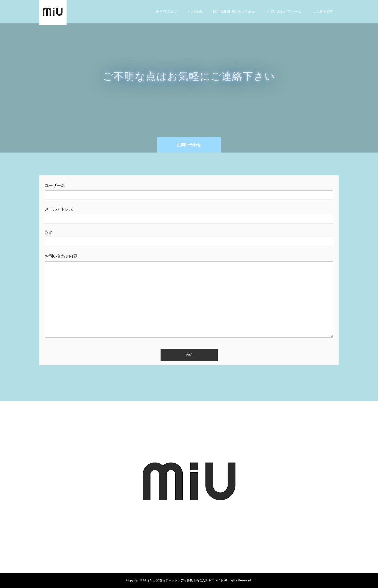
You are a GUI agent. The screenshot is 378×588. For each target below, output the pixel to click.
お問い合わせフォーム (284, 11)
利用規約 (195, 11)
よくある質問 (323, 11)
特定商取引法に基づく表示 (234, 11)
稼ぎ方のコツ (166, 11)
